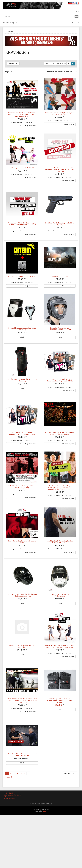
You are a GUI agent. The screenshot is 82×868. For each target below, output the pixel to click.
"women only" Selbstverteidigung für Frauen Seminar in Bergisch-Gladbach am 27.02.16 (60, 170)
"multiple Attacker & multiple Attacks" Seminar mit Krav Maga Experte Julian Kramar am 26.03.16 (22, 115)
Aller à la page (70, 822)
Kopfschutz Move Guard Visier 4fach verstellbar (22, 683)
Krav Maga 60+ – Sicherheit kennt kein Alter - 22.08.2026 (22, 799)
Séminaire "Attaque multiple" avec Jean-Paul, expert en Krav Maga (60, 114)
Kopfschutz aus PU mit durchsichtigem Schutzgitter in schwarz (22, 627)
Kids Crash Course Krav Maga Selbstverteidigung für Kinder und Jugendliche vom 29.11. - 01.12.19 (60, 511)
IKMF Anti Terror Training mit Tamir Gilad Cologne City (22, 510)
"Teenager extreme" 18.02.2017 (22, 168)
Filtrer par (13, 64)
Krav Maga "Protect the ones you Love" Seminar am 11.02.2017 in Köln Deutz (60, 683)
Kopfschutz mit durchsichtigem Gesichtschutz (60, 627)
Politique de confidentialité (12, 844)
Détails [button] (22, 348)
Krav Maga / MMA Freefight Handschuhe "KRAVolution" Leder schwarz (60, 741)
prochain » (10, 826)
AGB (6, 846)
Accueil (77, 12)
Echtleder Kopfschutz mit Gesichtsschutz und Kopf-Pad (60, 340)
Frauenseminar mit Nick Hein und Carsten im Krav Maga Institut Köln (60, 395)
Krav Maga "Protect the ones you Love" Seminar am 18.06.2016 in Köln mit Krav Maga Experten (22, 741)
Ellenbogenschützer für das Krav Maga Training (22, 395)
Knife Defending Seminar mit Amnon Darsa (22, 570)
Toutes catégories (10, 23)
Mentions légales (9, 848)
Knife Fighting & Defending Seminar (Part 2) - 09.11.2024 (60, 570)
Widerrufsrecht (9, 842)
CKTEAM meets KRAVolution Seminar (22, 285)
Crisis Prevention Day (60, 285)
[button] (69, 64)
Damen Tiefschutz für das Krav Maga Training (22, 340)
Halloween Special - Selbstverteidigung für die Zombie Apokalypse (60, 453)
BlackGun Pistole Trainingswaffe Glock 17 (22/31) (60, 228)
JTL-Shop (45, 860)
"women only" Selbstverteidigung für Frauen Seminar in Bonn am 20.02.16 (22, 228)
